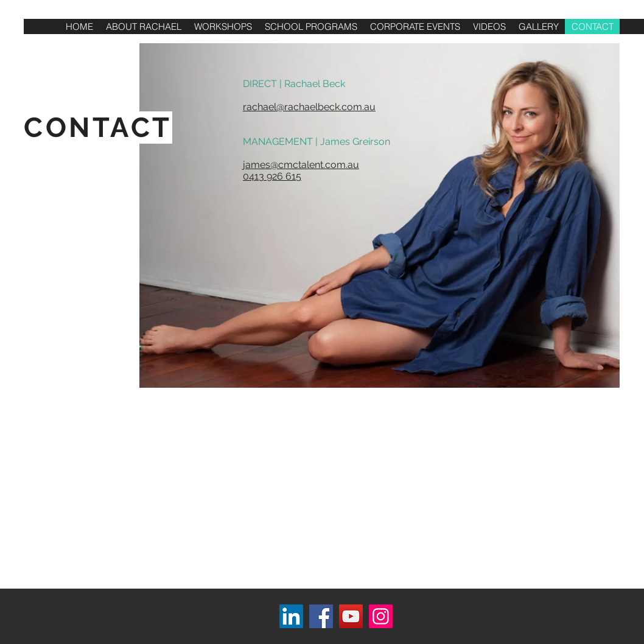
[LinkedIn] (291, 616)
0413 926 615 (272, 176)
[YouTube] (351, 616)
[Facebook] (321, 616)
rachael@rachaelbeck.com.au (309, 107)
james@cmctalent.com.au (301, 165)
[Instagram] (381, 616)
